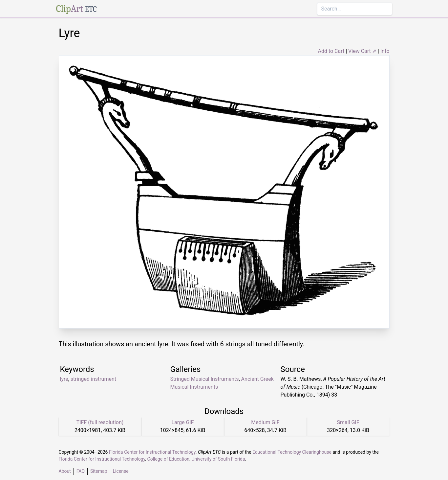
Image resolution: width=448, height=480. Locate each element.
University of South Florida (218, 459)
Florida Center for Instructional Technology (152, 452)
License (121, 471)
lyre (64, 379)
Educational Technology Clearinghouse (292, 452)
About (65, 471)
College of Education (169, 459)
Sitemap (99, 471)
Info (385, 51)
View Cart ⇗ (362, 51)
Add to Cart (331, 51)
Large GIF (182, 422)
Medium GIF (265, 422)
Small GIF (348, 422)
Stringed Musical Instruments (205, 379)
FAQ (81, 471)
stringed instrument (93, 379)
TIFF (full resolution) (100, 422)
